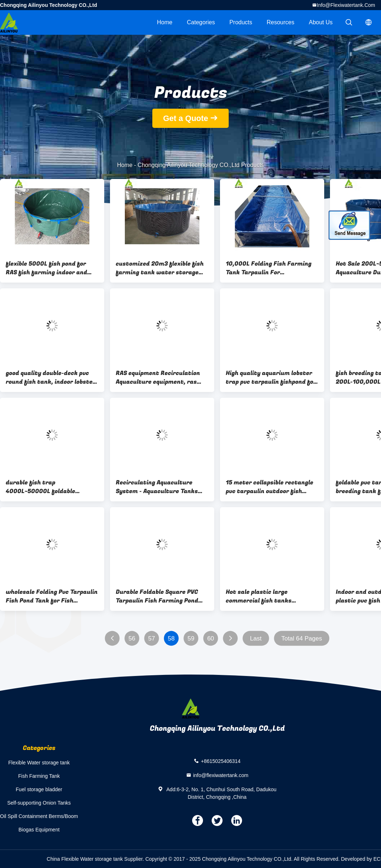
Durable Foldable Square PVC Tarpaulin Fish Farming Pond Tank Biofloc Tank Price (157, 596)
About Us (321, 22)
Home (165, 22)
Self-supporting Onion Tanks (39, 803)
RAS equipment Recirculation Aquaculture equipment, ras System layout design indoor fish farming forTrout (158, 377)
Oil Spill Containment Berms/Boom (39, 816)
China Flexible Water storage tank (85, 859)
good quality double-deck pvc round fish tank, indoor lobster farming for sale (51, 377)
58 (171, 639)
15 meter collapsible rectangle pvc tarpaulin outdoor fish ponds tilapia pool (270, 487)
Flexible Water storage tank (39, 763)
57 (151, 639)
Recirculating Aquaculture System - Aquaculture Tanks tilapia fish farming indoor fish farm (161, 487)
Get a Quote (186, 118)
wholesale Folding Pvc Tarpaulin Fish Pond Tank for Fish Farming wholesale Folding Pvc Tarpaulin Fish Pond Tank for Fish (52, 596)
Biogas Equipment (39, 830)
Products (241, 22)
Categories (201, 22)
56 (132, 639)
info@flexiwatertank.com (346, 5)
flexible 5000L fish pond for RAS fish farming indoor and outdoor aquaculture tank (46, 268)
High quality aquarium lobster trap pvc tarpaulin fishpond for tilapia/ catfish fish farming (271, 377)
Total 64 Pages (301, 639)
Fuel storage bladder (39, 789)
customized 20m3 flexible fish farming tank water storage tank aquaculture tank (160, 268)
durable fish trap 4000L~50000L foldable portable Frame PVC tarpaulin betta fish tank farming (49, 487)
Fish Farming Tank (39, 776)
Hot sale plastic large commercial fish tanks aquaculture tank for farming (269, 596)
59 (191, 639)
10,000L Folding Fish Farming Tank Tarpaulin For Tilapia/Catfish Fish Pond (269, 268)
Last (256, 639)
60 (211, 639)
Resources (280, 22)
